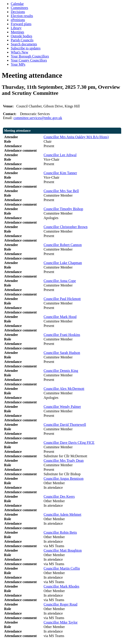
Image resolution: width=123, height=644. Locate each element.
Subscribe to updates (26, 48)
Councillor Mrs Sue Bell (61, 191)
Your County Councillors (29, 60)
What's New (20, 52)
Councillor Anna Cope (60, 281)
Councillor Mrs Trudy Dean (64, 461)
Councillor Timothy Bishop (63, 209)
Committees (19, 8)
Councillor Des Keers (59, 496)
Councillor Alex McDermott (64, 389)
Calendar (17, 4)
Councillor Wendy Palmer (62, 407)
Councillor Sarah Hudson (62, 353)
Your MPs (18, 64)
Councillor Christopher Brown (66, 227)
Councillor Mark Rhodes (61, 586)
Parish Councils (22, 40)
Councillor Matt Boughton (63, 550)
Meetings (18, 32)
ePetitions (18, 20)
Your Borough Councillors (30, 56)
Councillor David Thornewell (65, 425)
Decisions (18, 12)
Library (16, 28)
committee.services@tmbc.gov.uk (38, 118)
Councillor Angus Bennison (64, 479)
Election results (22, 16)
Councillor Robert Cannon (63, 245)
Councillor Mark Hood (60, 317)
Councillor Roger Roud (60, 604)
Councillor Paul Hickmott (62, 299)
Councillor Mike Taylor (60, 622)
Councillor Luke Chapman (63, 263)
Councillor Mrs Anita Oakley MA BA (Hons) (76, 137)
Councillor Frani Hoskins (62, 335)
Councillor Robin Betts (60, 532)
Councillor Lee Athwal (60, 155)
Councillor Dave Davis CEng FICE (69, 443)
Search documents (24, 44)
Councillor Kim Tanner (60, 173)
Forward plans (21, 24)
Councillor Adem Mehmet (62, 514)
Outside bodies (22, 36)
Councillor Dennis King (61, 371)
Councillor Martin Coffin (62, 568)
